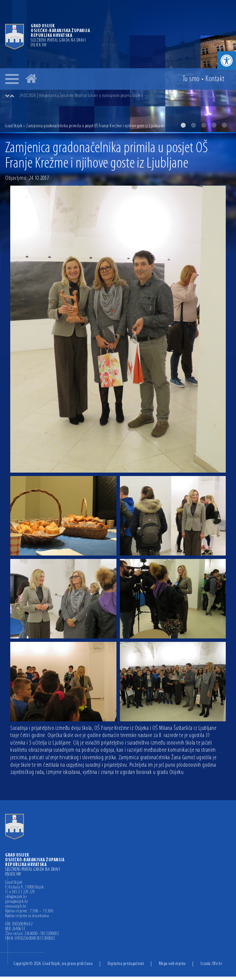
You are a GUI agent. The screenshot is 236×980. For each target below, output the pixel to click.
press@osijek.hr (17, 902)
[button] (227, 61)
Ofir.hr (218, 964)
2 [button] (193, 125)
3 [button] (204, 125)
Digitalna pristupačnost (126, 964)
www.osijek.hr (16, 907)
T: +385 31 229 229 (20, 892)
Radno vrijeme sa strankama (27, 916)
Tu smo (191, 79)
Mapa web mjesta (172, 964)
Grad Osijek (14, 126)
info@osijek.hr (16, 897)
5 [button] (224, 125)
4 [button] (214, 125)
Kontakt (215, 79)
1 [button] (183, 125)
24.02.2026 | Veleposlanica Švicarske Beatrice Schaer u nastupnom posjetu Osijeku (81, 96)
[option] (118, 66)
